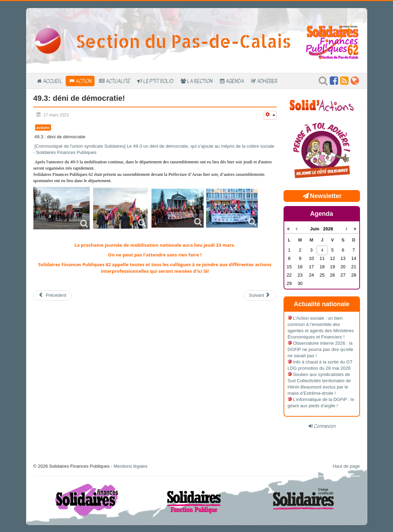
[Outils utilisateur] (270, 115)
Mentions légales (131, 466)
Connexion (325, 426)
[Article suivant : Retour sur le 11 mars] (260, 295)
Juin (317, 229)
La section (200, 81)
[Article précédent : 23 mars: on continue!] (52, 295)
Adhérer (267, 81)
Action (84, 81)
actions (43, 128)
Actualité (118, 81)
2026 (328, 229)
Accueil (52, 81)
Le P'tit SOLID (158, 81)
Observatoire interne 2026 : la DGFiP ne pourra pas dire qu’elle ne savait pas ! (321, 349)
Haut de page (346, 466)
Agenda (235, 81)
